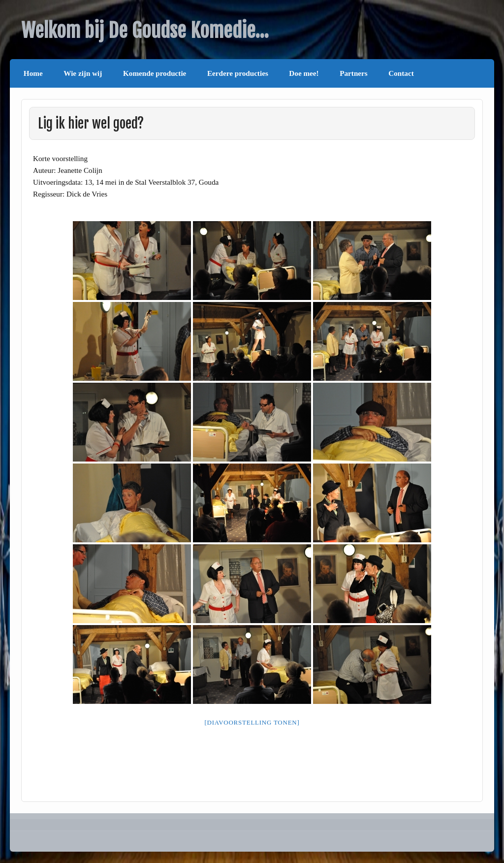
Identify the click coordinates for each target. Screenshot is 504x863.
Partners (354, 73)
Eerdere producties (238, 73)
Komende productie (155, 73)
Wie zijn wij (83, 73)
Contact (401, 73)
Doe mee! (304, 73)
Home (33, 73)
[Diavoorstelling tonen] (252, 722)
